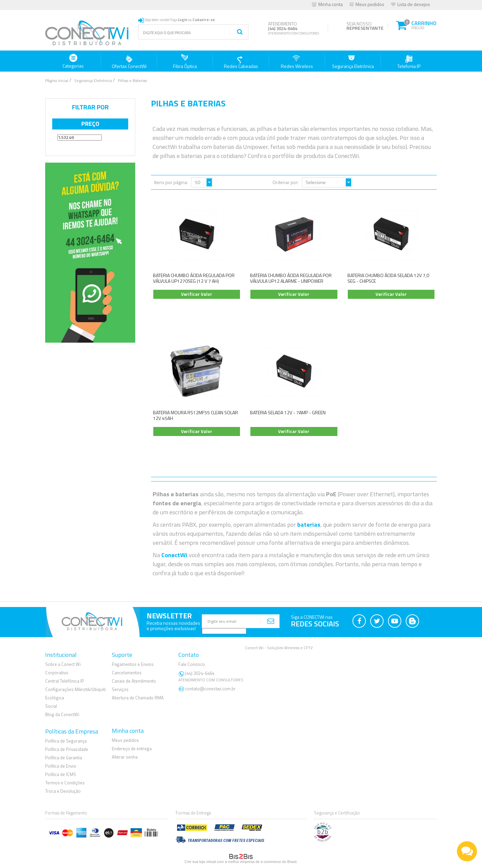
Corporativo (57, 673)
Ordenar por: (286, 182)
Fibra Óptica (185, 62)
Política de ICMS (61, 774)
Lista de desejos (414, 4)
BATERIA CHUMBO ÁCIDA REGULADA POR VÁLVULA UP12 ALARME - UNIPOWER (291, 278)
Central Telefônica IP (65, 681)
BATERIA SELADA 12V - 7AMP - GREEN (288, 412)
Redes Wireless (297, 62)
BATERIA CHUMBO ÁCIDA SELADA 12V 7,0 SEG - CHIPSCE (388, 278)
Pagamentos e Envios (133, 664)
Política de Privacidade (67, 749)
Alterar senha (125, 757)
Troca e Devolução (63, 791)
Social (51, 706)
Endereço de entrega (132, 749)
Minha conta (331, 4)
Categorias (73, 62)
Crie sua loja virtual (200, 862)
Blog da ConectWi (62, 714)
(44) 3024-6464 (212, 676)
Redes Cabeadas (241, 62)
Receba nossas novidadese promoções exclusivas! (173, 626)
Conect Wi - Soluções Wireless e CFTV (279, 648)
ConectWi (174, 555)
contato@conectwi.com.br (210, 689)
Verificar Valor (197, 294)
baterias (309, 525)
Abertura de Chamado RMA (138, 698)
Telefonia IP (409, 62)
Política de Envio (61, 766)
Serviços (120, 689)
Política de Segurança (66, 741)
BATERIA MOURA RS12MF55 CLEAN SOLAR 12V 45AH (195, 415)
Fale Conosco (192, 664)
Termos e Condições (65, 783)
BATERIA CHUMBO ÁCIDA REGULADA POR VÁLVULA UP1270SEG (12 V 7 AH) (194, 278)
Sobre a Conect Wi (63, 664)
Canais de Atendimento (134, 681)
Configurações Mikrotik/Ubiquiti (75, 689)
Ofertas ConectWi (129, 62)
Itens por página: (171, 182)
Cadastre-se (204, 20)
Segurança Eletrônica (353, 62)
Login (183, 20)
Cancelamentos (127, 673)
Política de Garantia (64, 758)
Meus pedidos (370, 4)
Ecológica (55, 698)
